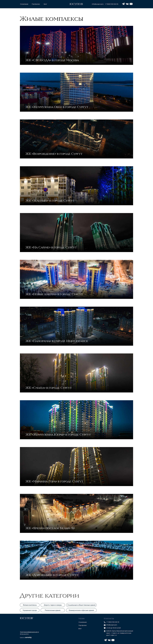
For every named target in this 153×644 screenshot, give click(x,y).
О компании (24, 4)
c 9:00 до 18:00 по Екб (113, 628)
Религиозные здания (53, 610)
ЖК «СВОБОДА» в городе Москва (52, 60)
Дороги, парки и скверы (53, 605)
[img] (76, 45)
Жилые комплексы (52, 19)
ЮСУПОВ (76, 4)
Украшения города (30, 610)
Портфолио (36, 4)
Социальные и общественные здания (81, 605)
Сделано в (22, 638)
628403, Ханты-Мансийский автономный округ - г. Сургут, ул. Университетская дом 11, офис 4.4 (120, 633)
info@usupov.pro (98, 4)
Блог (45, 4)
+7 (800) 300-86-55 (112, 4)
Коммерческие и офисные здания (81, 610)
